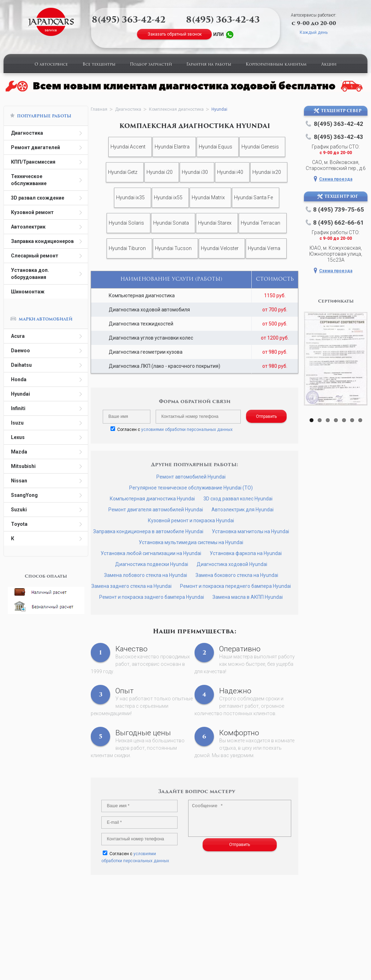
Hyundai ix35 (130, 197)
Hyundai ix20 (267, 172)
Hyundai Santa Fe (253, 197)
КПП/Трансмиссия (33, 162)
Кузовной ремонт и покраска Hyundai (191, 521)
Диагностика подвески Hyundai (152, 564)
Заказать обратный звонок (175, 34)
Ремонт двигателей (35, 147)
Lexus (18, 437)
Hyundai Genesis (260, 147)
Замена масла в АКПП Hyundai (248, 597)
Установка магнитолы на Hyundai (250, 531)
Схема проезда (336, 179)
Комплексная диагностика (176, 109)
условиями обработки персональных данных (187, 430)
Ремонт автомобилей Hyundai (191, 477)
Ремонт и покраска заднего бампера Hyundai (152, 597)
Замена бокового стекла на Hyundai (237, 575)
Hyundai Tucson (173, 248)
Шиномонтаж (28, 292)
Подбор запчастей (151, 65)
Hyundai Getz (123, 172)
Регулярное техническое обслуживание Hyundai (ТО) (191, 488)
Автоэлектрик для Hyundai (243, 510)
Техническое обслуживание (29, 180)
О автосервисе (51, 65)
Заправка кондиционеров (42, 241)
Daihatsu (21, 365)
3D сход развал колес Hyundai (238, 499)
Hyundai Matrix (208, 197)
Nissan (19, 481)
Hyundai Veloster (220, 248)
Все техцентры (99, 65)
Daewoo (20, 351)
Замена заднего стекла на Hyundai (131, 586)
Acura (18, 336)
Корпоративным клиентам (276, 65)
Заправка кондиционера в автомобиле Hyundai (148, 531)
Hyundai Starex (215, 223)
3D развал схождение (38, 198)
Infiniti (18, 408)
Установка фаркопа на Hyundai (246, 553)
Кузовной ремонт (32, 212)
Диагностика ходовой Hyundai (232, 564)
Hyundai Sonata (171, 223)
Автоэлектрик (28, 227)
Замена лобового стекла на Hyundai (146, 575)
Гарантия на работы (209, 65)
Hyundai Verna (264, 248)
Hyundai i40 (230, 172)
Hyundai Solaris (126, 223)
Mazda (19, 452)
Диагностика (27, 133)
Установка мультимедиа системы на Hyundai (191, 542)
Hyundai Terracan (261, 223)
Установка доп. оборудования (30, 274)
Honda (19, 379)
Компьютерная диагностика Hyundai (152, 499)
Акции (329, 65)
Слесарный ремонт (35, 256)
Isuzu (17, 423)
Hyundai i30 (195, 172)
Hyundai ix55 (168, 197)
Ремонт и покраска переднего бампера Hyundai (235, 586)
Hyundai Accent (128, 147)
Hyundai (20, 394)
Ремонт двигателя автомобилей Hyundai (156, 510)
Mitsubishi (23, 466)
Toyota (19, 524)
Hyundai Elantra (172, 147)
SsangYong (24, 495)
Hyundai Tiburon (127, 248)
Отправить (266, 416)
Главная (99, 109)
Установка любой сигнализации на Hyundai (151, 553)
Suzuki (19, 510)
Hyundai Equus (216, 147)
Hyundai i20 (160, 172)
